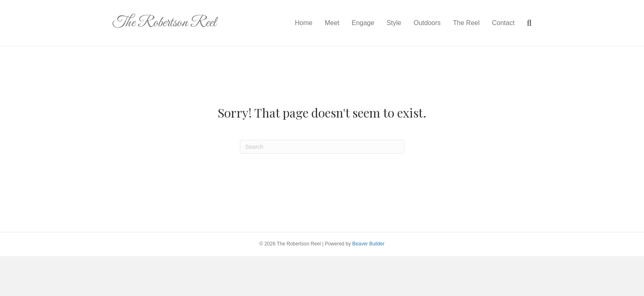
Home (304, 23)
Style (394, 23)
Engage (363, 23)
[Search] (526, 23)
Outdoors (427, 23)
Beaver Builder (369, 244)
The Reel (466, 23)
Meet (332, 23)
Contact (503, 23)
